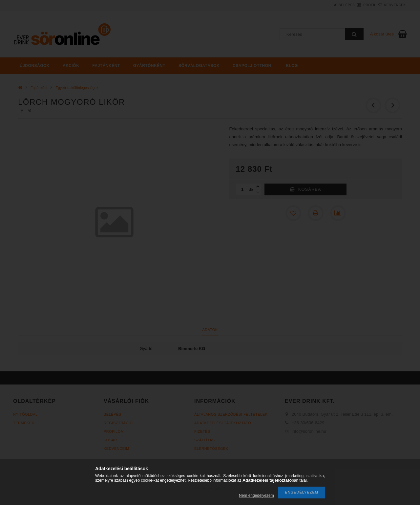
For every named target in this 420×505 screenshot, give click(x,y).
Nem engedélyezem (256, 495)
